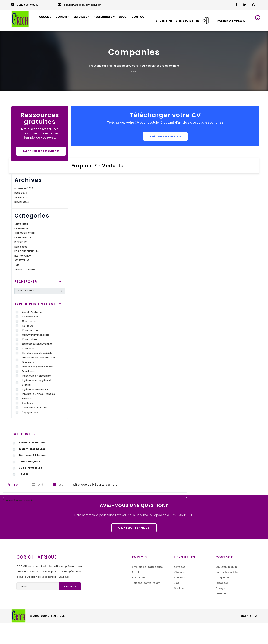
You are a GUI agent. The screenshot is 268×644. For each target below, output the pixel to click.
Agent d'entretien (33, 333)
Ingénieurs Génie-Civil (35, 410)
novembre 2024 (24, 209)
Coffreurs (28, 347)
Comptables (30, 360)
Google (220, 609)
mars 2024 (21, 214)
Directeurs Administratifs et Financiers (39, 381)
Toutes (24, 495)
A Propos (180, 588)
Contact (179, 609)
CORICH (67, 21)
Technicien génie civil (35, 428)
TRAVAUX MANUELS (25, 290)
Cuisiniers (28, 369)
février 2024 (21, 218)
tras (17, 286)
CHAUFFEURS (22, 245)
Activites (179, 598)
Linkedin (221, 614)
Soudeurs (28, 424)
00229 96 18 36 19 (25, 5)
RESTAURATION (23, 277)
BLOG (133, 21)
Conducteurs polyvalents (37, 365)
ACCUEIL (49, 21)
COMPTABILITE (23, 258)
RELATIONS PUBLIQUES (27, 272)
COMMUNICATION (25, 254)
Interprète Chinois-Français (38, 415)
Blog (177, 604)
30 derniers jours (30, 488)
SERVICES (87, 21)
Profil (136, 593)
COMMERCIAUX (23, 249)
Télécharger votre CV (165, 157)
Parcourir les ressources (41, 172)
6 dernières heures (32, 463)
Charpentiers (30, 337)
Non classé (21, 268)
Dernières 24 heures (33, 476)
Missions (179, 593)
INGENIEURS (21, 263)
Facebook (222, 604)
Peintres (27, 419)
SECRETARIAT (22, 281)
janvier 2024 (22, 223)
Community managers (36, 356)
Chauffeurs (29, 342)
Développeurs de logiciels (37, 374)
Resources (139, 598)
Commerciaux (30, 351)
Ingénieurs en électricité (36, 397)
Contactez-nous (134, 549)
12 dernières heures (32, 470)
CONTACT (21, 41)
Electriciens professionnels (38, 387)
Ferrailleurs (28, 392)
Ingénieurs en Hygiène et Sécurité (37, 403)
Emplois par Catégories (147, 588)
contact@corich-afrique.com (80, 5)
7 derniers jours (30, 482)
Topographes (30, 433)
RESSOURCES (112, 21)
